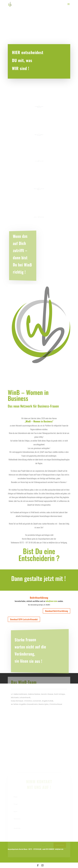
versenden (60, 847)
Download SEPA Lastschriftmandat (24, 619)
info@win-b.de (51, 601)
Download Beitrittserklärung (57, 611)
